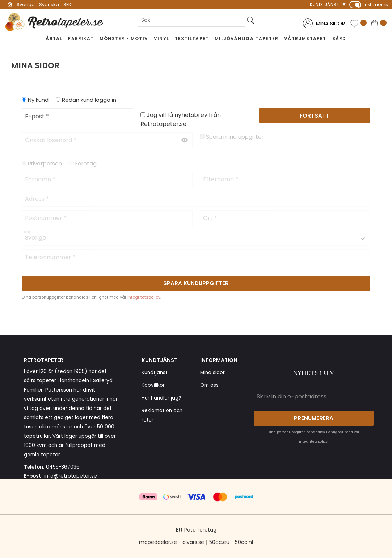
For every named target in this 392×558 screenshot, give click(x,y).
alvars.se (193, 542)
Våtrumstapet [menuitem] (305, 39)
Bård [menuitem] (339, 39)
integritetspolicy (144, 297)
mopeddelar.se (158, 542)
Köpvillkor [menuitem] (153, 385)
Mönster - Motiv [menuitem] (124, 39)
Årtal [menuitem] (54, 39)
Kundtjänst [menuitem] (324, 5)
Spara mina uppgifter (235, 137)
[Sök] (250, 20)
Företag (86, 163)
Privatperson (45, 163)
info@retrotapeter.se (71, 476)
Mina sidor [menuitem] (212, 373)
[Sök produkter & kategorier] (191, 20)
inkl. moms (376, 5)
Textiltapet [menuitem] (192, 39)
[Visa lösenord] (185, 140)
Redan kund (89, 100)
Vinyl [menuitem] (161, 39)
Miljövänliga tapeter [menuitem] (246, 39)
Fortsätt (315, 116)
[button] (358, 24)
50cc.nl (244, 542)
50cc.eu (219, 542)
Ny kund (38, 100)
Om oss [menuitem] (209, 385)
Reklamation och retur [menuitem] (162, 415)
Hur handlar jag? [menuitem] (161, 398)
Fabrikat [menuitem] (81, 39)
